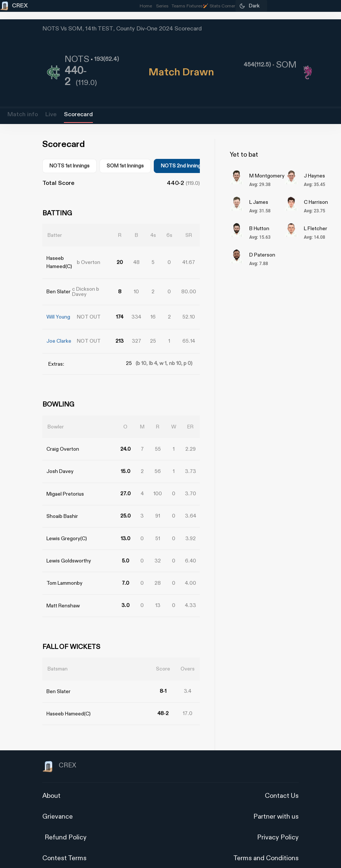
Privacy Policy (278, 825)
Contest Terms (64, 846)
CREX (59, 755)
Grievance (58, 805)
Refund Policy (66, 825)
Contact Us (282, 784)
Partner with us (276, 805)
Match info (23, 115)
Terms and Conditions (266, 846)
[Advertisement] (313, 493)
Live (51, 115)
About (51, 784)
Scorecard (78, 115)
